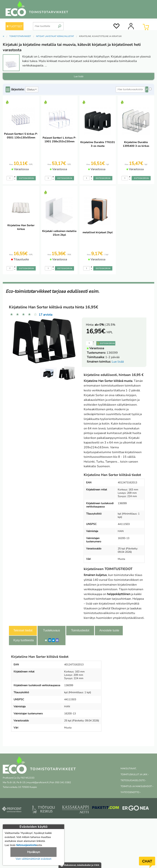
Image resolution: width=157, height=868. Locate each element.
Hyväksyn (34, 852)
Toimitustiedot (80, 630)
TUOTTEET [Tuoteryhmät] (15, 26)
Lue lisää (118, 362)
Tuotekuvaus (51, 630)
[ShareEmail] (46, 640)
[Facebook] (57, 640)
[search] (60, 25)
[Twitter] (53, 640)
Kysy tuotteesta (24, 640)
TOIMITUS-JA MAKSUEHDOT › (137, 786)
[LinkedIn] (50, 640)
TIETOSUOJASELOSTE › (133, 780)
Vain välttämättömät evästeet (33, 859)
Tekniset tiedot (23, 630)
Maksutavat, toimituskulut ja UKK (80, 865)
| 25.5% (105, 325)
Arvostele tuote (109, 630)
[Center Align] (8, 89)
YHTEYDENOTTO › (130, 792)
